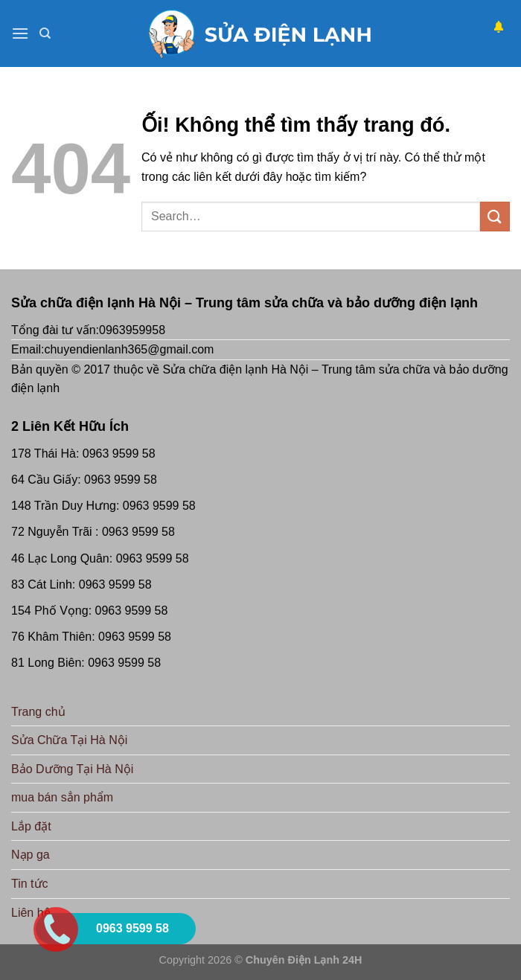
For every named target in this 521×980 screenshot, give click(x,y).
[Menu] (20, 33)
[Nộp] (495, 216)
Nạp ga (31, 855)
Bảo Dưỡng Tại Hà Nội (72, 769)
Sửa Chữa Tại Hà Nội (69, 740)
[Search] (45, 33)
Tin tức (30, 884)
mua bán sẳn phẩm (62, 797)
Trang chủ (38, 712)
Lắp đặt (31, 826)
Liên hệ (31, 913)
